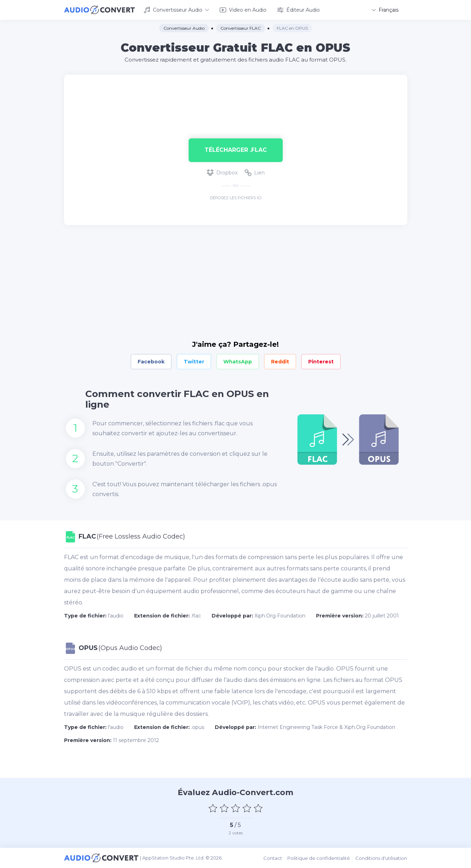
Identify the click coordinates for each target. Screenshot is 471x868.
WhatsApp (238, 362)
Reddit (280, 362)
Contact (273, 858)
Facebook (151, 362)
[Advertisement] (236, 98)
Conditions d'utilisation (381, 858)
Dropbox (222, 173)
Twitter (194, 362)
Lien (255, 173)
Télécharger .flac (236, 150)
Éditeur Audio (298, 10)
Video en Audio (243, 10)
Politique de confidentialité (319, 858)
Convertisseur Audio (176, 10)
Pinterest (321, 362)
